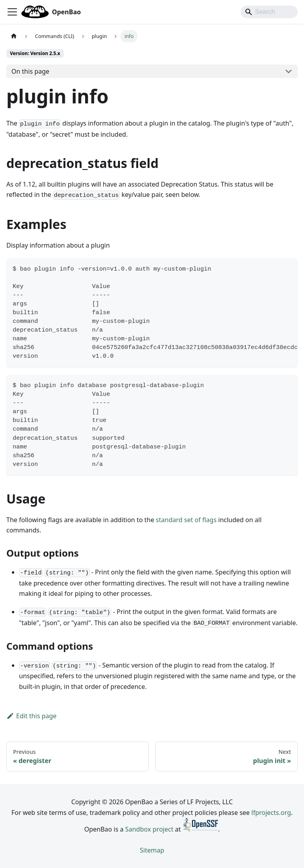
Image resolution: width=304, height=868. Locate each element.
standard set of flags (186, 520)
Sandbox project (149, 829)
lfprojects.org (271, 813)
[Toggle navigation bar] (12, 12)
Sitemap (152, 850)
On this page (30, 71)
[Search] (269, 12)
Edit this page (31, 716)
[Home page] (14, 36)
